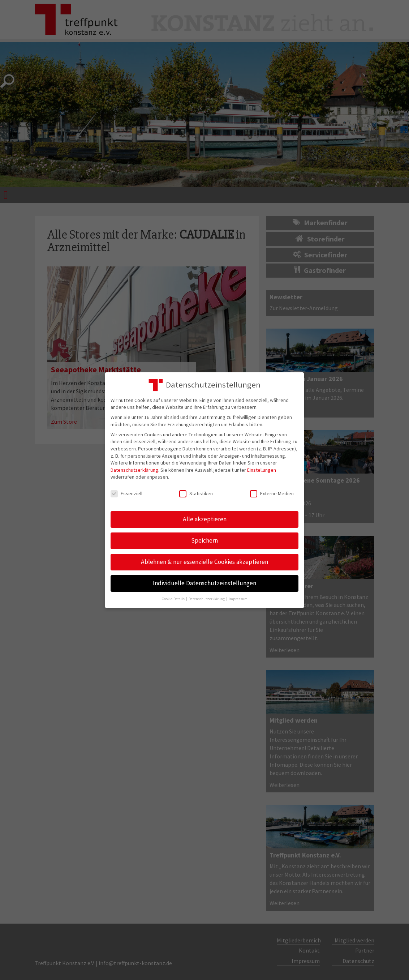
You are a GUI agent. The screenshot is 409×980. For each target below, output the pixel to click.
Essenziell (126, 494)
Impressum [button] (238, 599)
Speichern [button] (204, 540)
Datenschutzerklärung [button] (207, 599)
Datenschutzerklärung (134, 470)
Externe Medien (272, 494)
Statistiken (196, 494)
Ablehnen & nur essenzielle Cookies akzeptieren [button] (204, 562)
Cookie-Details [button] (174, 599)
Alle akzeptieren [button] (205, 519)
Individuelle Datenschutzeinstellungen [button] (204, 583)
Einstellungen (262, 470)
